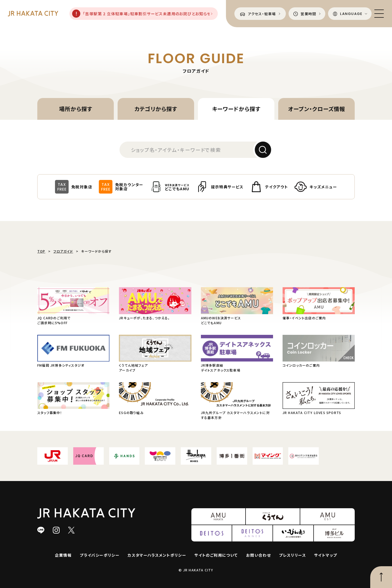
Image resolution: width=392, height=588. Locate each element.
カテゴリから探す (156, 109)
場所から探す (76, 109)
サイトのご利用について (216, 555)
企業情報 (63, 555)
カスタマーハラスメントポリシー (157, 555)
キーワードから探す (236, 109)
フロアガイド (63, 251)
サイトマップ (326, 555)
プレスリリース (293, 555)
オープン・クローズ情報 (317, 109)
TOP (41, 251)
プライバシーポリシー (100, 555)
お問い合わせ (258, 555)
